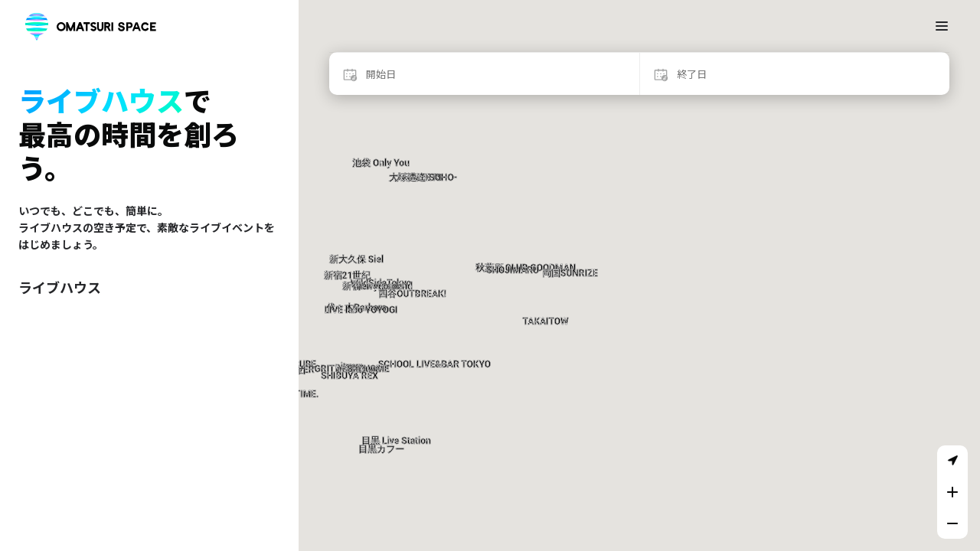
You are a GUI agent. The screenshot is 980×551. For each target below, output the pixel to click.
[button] (412, 265)
